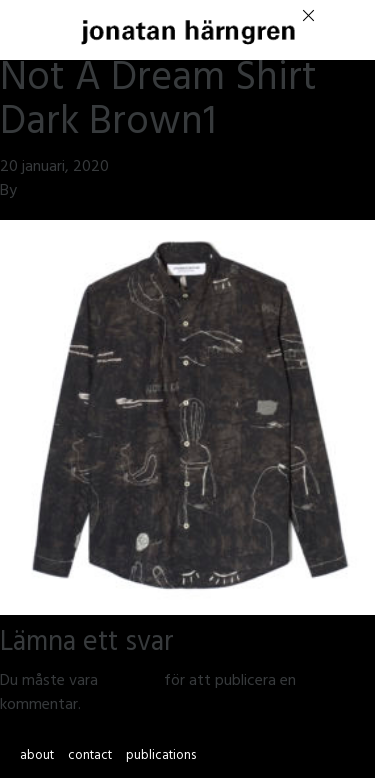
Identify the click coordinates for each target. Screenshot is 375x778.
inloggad (131, 682)
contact (90, 757)
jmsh (36, 192)
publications (161, 757)
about (37, 757)
